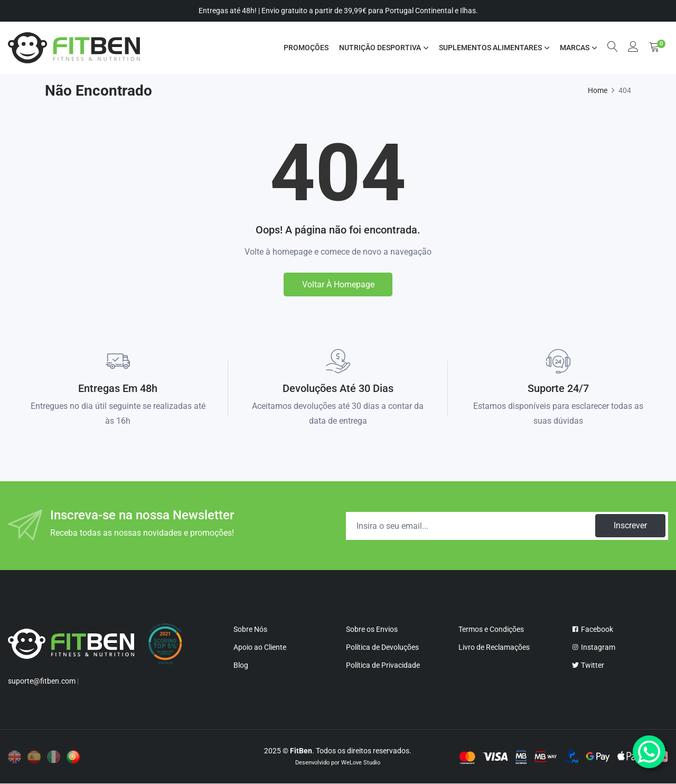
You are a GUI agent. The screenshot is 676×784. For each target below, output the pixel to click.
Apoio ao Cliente (260, 648)
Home (598, 90)
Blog (241, 666)
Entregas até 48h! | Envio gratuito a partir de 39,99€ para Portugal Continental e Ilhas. (338, 11)
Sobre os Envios (372, 630)
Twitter (588, 666)
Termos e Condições (491, 630)
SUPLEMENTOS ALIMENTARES (490, 48)
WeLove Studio (361, 763)
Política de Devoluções (382, 648)
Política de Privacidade (383, 666)
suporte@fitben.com (42, 682)
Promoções (306, 48)
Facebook (592, 630)
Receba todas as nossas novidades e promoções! (142, 533)
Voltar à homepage (338, 284)
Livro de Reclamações (494, 648)
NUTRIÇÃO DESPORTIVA (379, 48)
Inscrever (630, 526)
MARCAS (574, 48)
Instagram (593, 648)
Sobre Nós (250, 630)
